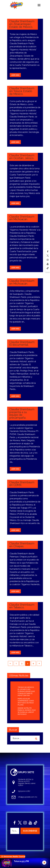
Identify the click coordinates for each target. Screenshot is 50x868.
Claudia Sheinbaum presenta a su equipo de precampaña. (22, 414)
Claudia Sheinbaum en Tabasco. (22, 606)
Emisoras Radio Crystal (14, 856)
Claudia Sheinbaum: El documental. (22, 343)
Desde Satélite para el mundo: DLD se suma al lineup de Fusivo (27, 711)
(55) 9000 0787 (24, 791)
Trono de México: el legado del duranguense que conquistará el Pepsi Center (26, 691)
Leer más (15, 75)
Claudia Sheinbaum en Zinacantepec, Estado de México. (22, 24)
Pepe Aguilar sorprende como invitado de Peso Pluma (26, 702)
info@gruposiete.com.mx (28, 797)
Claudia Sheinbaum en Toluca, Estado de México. (22, 91)
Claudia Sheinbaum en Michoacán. (22, 218)
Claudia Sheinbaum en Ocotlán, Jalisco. (22, 157)
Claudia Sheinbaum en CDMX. (22, 484)
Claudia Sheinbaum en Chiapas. (22, 545)
